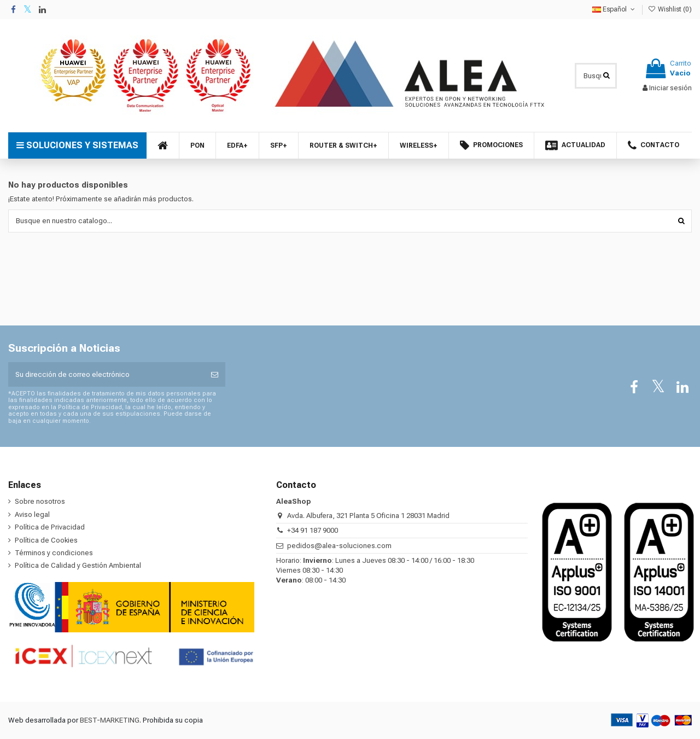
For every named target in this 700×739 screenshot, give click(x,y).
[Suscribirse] (215, 375)
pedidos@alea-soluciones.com (339, 546)
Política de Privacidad (50, 527)
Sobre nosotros (40, 501)
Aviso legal (32, 514)
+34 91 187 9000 (313, 530)
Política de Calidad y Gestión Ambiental (78, 565)
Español (614, 9)
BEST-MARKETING (110, 720)
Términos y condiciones (54, 553)
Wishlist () (670, 9)
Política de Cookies (46, 540)
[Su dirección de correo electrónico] (106, 375)
